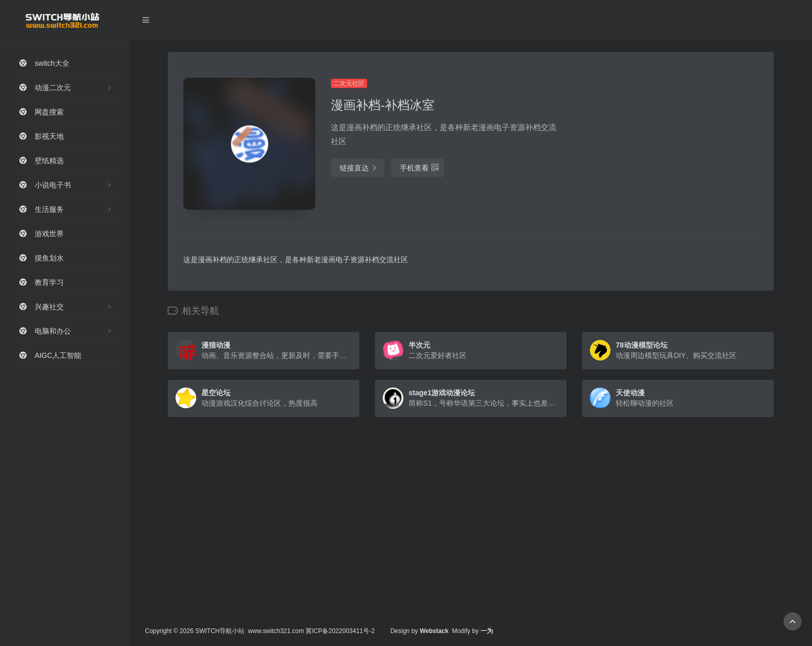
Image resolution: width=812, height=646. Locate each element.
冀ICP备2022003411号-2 (340, 631)
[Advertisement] (668, 150)
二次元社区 (349, 83)
